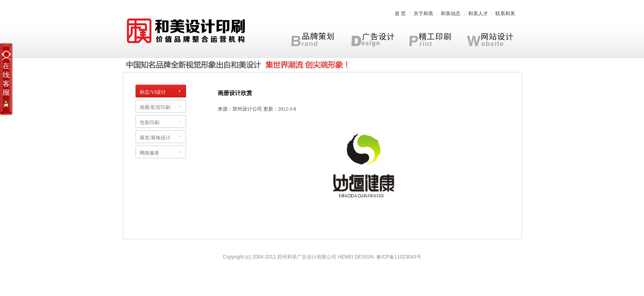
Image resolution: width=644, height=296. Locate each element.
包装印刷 (149, 123)
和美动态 (451, 14)
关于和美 (423, 14)
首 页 (400, 14)
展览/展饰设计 (155, 138)
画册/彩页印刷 (155, 107)
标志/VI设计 (153, 92)
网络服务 (149, 153)
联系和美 (505, 14)
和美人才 (478, 14)
